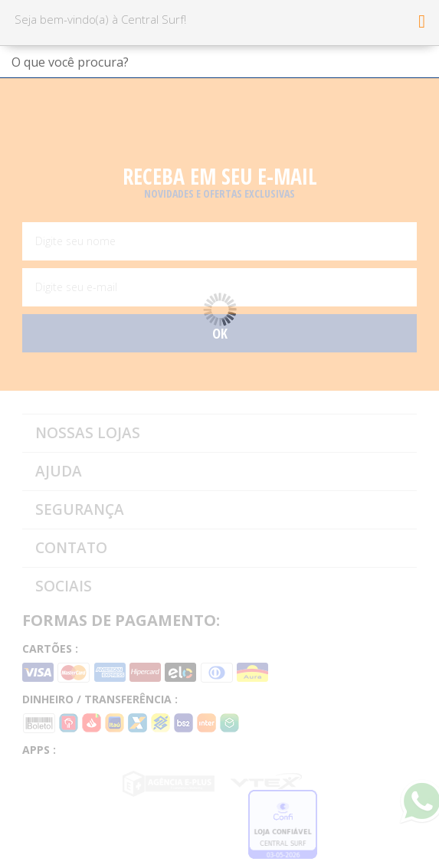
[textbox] (219, 62)
